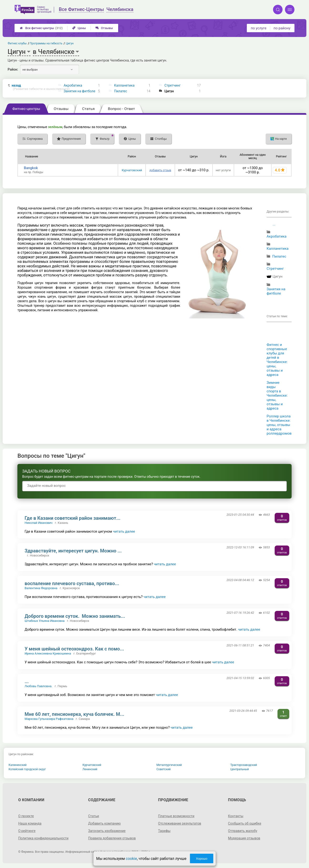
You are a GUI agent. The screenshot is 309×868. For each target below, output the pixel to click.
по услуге (259, 28)
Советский (164, 769)
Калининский (18, 765)
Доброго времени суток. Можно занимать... (75, 616)
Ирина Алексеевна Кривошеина (48, 653)
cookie (131, 859)
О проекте (26, 816)
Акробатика (73, 85)
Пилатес (121, 91)
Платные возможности (176, 816)
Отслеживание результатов (180, 823)
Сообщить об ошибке (245, 823)
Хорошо (202, 859)
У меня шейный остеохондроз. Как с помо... (74, 649)
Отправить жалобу (243, 831)
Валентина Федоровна (41, 588)
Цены (79, 28)
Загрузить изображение (107, 831)
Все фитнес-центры (41, 28)
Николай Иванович (38, 523)
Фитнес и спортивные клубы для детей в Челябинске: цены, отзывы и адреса (277, 360)
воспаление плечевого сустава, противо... (72, 583)
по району (282, 28)
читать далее (124, 531)
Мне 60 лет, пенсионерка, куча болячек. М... (74, 714)
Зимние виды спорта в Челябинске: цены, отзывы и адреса (277, 395)
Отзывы (104, 28)
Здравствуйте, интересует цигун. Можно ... (73, 551)
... (274, 224)
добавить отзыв (160, 170)
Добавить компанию (104, 823)
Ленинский (90, 769)
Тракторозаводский (244, 765)
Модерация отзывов (244, 838)
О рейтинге (27, 831)
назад (33, 87)
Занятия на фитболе (79, 91)
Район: (13, 69)
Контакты (236, 816)
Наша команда (30, 823)
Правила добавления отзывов (112, 838)
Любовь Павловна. (38, 686)
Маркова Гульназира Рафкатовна (49, 719)
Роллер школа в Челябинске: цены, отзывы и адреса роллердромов (279, 425)
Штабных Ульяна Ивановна (45, 621)
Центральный (240, 769)
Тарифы (164, 831)
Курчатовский (132, 170)
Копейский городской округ (27, 769)
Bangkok (31, 168)
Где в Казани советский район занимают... (72, 518)
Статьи (94, 816)
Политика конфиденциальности (43, 838)
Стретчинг (172, 85)
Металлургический (169, 765)
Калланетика (124, 85)
